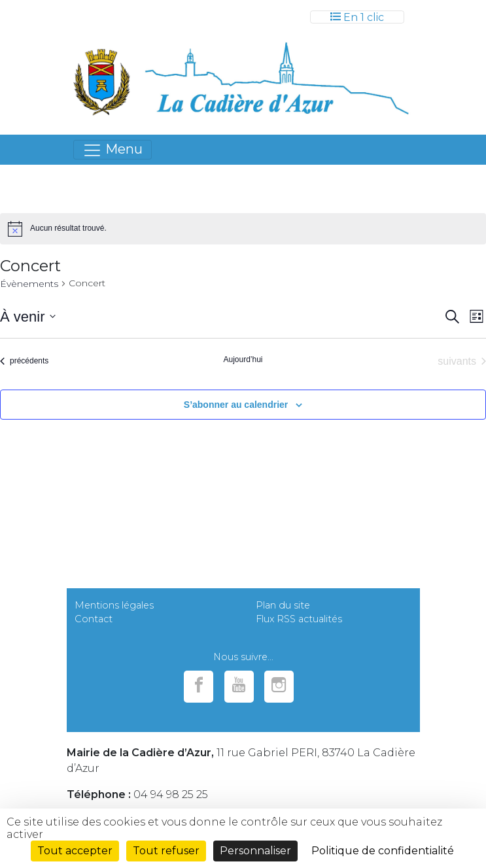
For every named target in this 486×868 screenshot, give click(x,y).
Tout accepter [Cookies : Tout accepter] (75, 851)
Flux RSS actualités (299, 619)
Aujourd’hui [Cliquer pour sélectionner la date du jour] (243, 359)
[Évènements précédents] (24, 361)
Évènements (29, 284)
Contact (94, 619)
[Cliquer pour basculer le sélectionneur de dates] (28, 317)
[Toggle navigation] (357, 17)
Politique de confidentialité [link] (383, 851)
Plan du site (283, 605)
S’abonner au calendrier (236, 405)
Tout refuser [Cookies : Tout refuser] (166, 851)
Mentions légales (114, 605)
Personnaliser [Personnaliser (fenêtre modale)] (255, 851)
